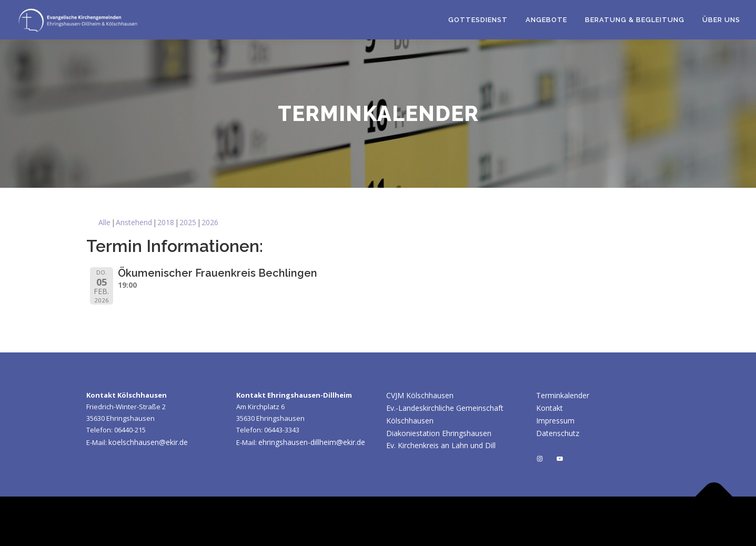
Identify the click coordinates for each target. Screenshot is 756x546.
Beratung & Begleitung (635, 20)
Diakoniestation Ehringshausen (439, 433)
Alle (104, 222)
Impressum (555, 421)
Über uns (721, 20)
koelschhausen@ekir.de (148, 442)
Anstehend (134, 222)
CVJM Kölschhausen (420, 395)
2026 (210, 222)
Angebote (546, 20)
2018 (166, 222)
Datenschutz (558, 433)
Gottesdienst (478, 20)
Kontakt (550, 408)
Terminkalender (563, 395)
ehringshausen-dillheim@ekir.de (312, 442)
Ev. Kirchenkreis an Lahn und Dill (441, 445)
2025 (188, 222)
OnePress (492, 521)
